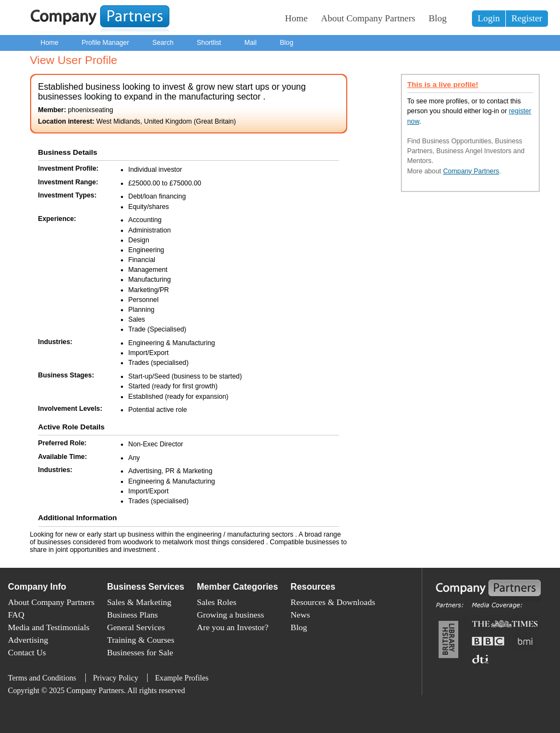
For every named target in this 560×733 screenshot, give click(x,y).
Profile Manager (105, 43)
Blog (438, 18)
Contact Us (27, 652)
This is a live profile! (443, 85)
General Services (136, 627)
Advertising (28, 640)
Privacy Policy (116, 678)
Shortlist (209, 43)
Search (163, 43)
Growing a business (231, 615)
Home (296, 18)
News (300, 615)
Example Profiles (182, 678)
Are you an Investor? (233, 627)
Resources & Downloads (333, 602)
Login (489, 18)
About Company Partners (368, 18)
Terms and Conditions (42, 678)
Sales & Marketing (139, 602)
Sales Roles (217, 602)
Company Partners (471, 171)
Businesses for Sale (140, 652)
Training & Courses (141, 640)
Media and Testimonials (49, 627)
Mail (251, 43)
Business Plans (133, 615)
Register (527, 18)
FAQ (16, 615)
